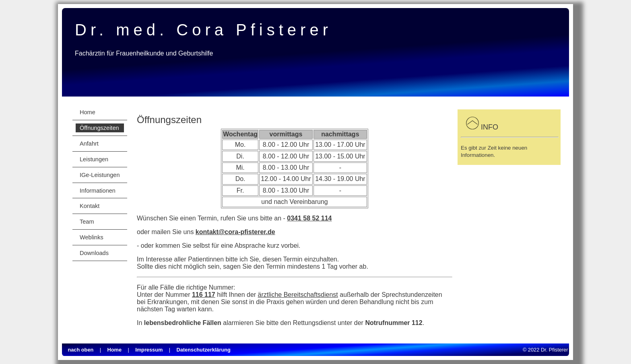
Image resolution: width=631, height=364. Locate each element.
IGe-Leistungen (100, 175)
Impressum (149, 350)
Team (87, 222)
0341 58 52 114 (309, 218)
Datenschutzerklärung (204, 350)
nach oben (80, 350)
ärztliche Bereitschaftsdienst (298, 295)
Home (88, 112)
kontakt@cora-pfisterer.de (235, 232)
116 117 (204, 295)
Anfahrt (89, 144)
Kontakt (90, 206)
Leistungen (94, 159)
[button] (472, 127)
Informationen (98, 191)
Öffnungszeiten (99, 128)
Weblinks (92, 237)
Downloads (94, 253)
